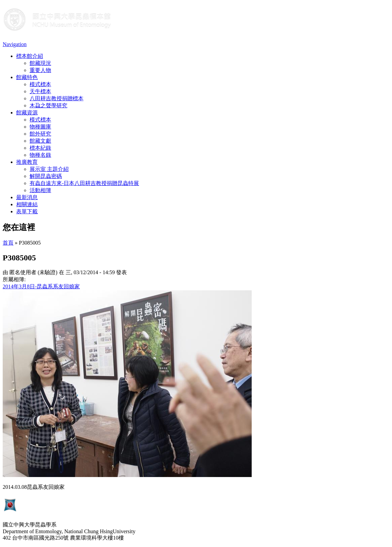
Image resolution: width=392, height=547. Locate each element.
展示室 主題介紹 (49, 169)
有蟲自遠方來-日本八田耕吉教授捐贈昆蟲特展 (84, 183)
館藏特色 (27, 77)
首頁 (8, 243)
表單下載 (27, 211)
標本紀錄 (40, 148)
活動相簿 (40, 190)
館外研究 (40, 134)
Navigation (15, 44)
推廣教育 (27, 162)
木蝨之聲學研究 (48, 105)
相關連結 (27, 204)
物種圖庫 (40, 127)
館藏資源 (27, 113)
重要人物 (40, 70)
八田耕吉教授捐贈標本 (57, 98)
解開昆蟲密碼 (46, 176)
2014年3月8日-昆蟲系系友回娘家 (41, 286)
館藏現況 (40, 63)
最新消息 (27, 197)
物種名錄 (40, 155)
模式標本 (40, 84)
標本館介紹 (30, 56)
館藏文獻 (40, 141)
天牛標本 (40, 91)
